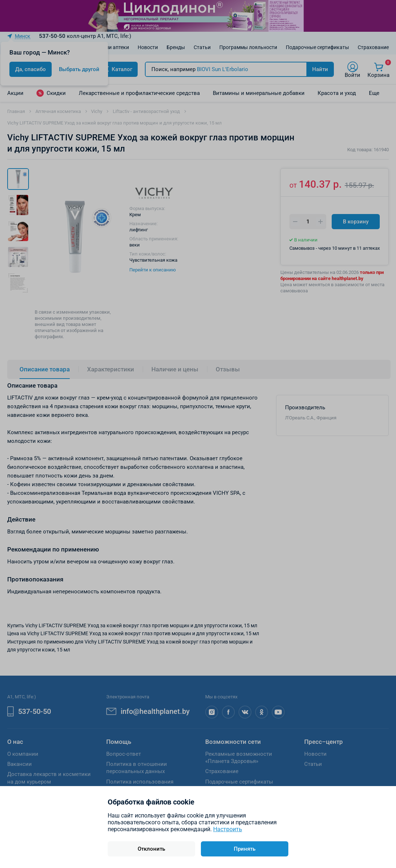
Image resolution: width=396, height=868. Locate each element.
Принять (245, 849)
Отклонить (151, 849)
